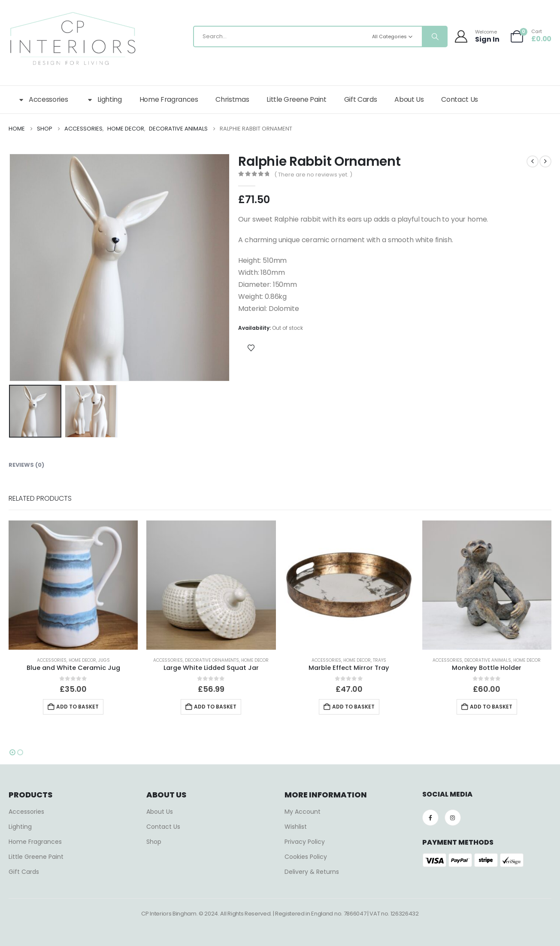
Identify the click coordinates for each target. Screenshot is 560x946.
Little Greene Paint (296, 99)
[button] (12, 752)
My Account (303, 812)
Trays (380, 660)
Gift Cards (361, 99)
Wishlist (296, 827)
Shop (154, 842)
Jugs (104, 660)
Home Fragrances (169, 99)
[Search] (434, 37)
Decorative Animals (488, 660)
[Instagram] (453, 818)
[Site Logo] (73, 39)
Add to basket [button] (77, 707)
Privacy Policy (305, 842)
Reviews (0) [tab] (26, 465)
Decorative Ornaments (212, 660)
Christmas (232, 99)
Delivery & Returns (312, 872)
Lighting (103, 100)
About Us (409, 99)
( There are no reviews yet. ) (313, 175)
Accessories (42, 100)
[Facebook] (430, 818)
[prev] (533, 161)
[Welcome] (478, 36)
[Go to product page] (73, 585)
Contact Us (460, 99)
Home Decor (82, 660)
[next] (545, 161)
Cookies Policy (306, 857)
